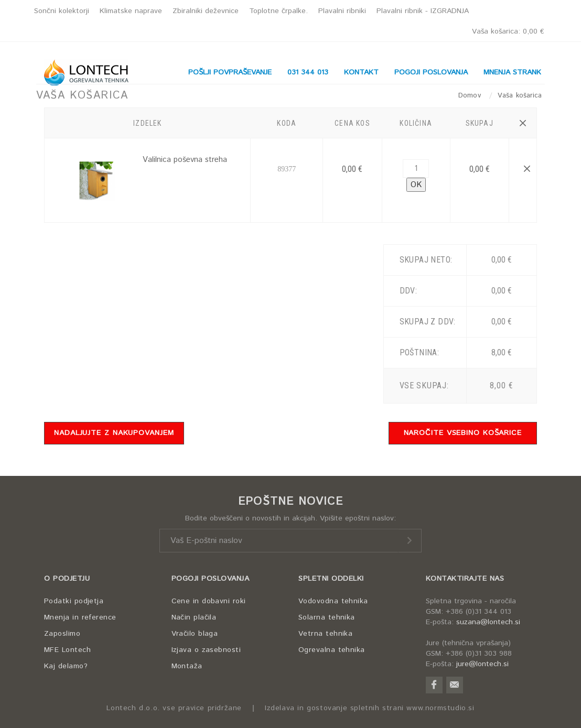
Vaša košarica (508, 31)
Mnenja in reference (80, 617)
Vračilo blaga (195, 634)
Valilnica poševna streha (185, 160)
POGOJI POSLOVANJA (211, 579)
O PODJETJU (67, 579)
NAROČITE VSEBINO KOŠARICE (463, 433)
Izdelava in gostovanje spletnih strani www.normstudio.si (370, 708)
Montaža (187, 666)
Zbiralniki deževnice (206, 11)
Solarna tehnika (327, 617)
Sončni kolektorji (62, 11)
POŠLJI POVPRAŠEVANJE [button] (230, 72)
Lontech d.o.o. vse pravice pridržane (174, 708)
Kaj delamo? (66, 666)
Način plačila (194, 617)
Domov (471, 96)
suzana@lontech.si (488, 622)
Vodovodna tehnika (333, 601)
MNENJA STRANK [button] (512, 72)
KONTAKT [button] (361, 72)
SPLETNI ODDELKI (331, 579)
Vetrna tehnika (325, 634)
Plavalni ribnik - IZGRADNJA (423, 11)
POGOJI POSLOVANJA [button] (431, 72)
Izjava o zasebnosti (206, 650)
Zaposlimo (62, 634)
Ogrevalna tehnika (332, 650)
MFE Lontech (67, 650)
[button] (523, 123)
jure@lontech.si (482, 664)
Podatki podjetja (74, 601)
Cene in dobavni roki (209, 601)
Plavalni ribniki (342, 11)
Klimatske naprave (131, 11)
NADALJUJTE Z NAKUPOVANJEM (114, 433)
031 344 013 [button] (308, 72)
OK (416, 185)
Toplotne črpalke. (278, 11)
